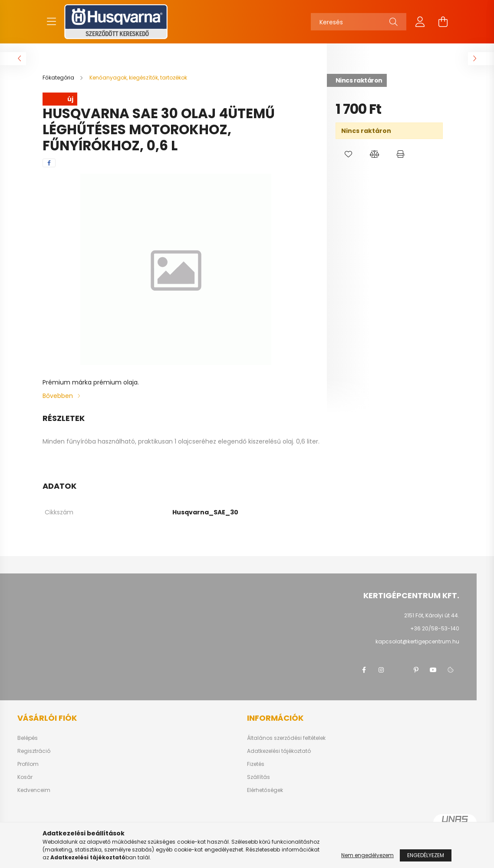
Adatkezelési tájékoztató (279, 751)
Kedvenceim (34, 790)
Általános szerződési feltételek (286, 738)
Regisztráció (34, 751)
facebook (364, 670)
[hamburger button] (51, 22)
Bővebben (58, 396)
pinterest (416, 670)
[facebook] (49, 163)
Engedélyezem (426, 855)
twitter (398, 670)
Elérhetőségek (265, 790)
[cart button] (443, 22)
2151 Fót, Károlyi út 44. (432, 615)
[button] (349, 154)
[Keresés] (359, 22)
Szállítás (259, 777)
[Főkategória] (59, 78)
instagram (381, 670)
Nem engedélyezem (367, 855)
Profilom (28, 764)
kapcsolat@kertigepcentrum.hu (417, 641)
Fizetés (256, 764)
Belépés (28, 738)
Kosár (25, 777)
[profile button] (420, 22)
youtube (433, 670)
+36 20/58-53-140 (435, 628)
